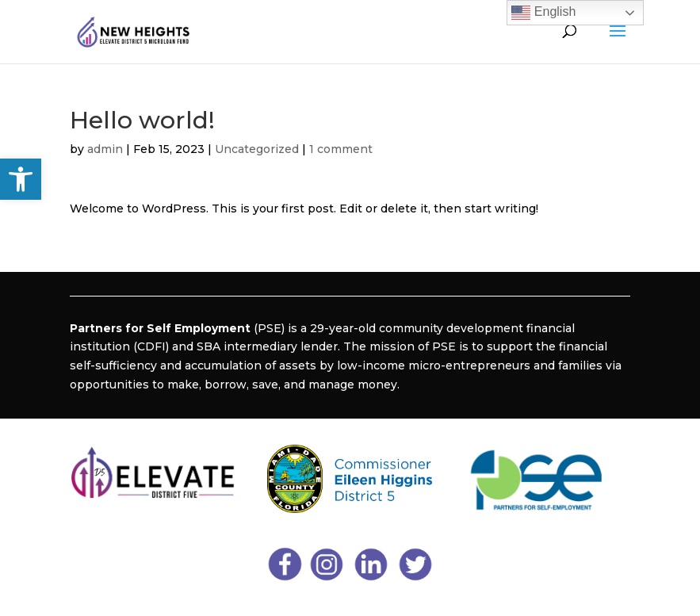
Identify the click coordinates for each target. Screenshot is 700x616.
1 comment (341, 149)
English (543, 13)
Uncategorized (257, 149)
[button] (21, 179)
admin (105, 149)
